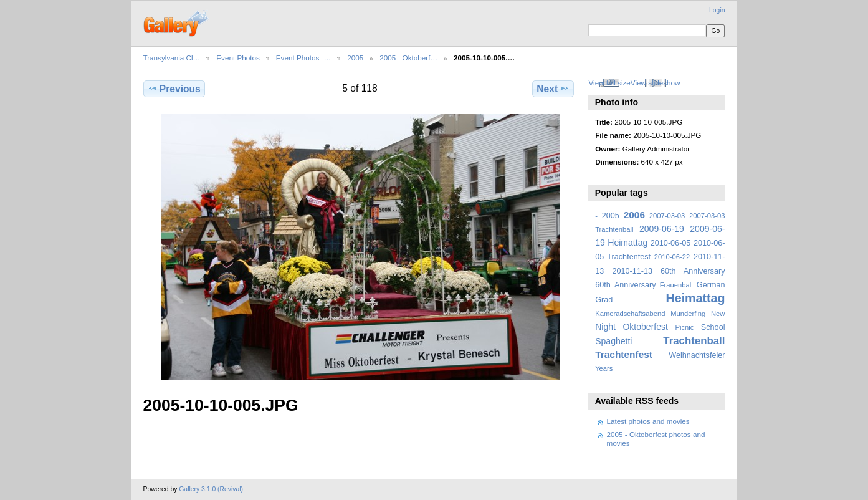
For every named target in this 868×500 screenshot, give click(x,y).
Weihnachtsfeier (697, 355)
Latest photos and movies (648, 421)
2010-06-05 (671, 243)
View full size (609, 83)
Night (605, 327)
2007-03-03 (667, 216)
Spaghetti (613, 341)
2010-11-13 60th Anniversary (669, 271)
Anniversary (635, 285)
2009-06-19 (662, 229)
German (711, 285)
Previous (174, 89)
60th (603, 285)
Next (553, 89)
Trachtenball (694, 341)
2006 (634, 215)
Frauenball (676, 285)
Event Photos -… (303, 58)
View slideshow (656, 83)
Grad (604, 300)
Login (717, 10)
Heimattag (696, 298)
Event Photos (238, 58)
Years (604, 368)
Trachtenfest (624, 354)
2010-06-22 (672, 257)
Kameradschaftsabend (630, 314)
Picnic (684, 327)
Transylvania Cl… (172, 58)
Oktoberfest (645, 327)
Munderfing (688, 314)
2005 (355, 58)
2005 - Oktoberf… (408, 58)
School (713, 327)
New (718, 314)
